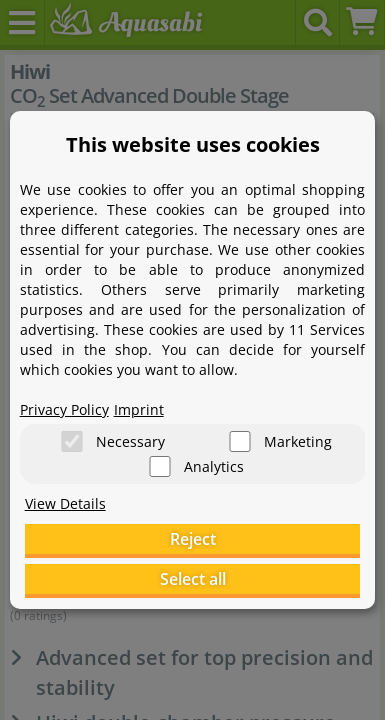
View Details (65, 503)
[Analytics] (160, 466)
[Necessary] (72, 441)
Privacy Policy (64, 409)
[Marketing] (240, 441)
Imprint (139, 409)
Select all (193, 579)
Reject (193, 539)
